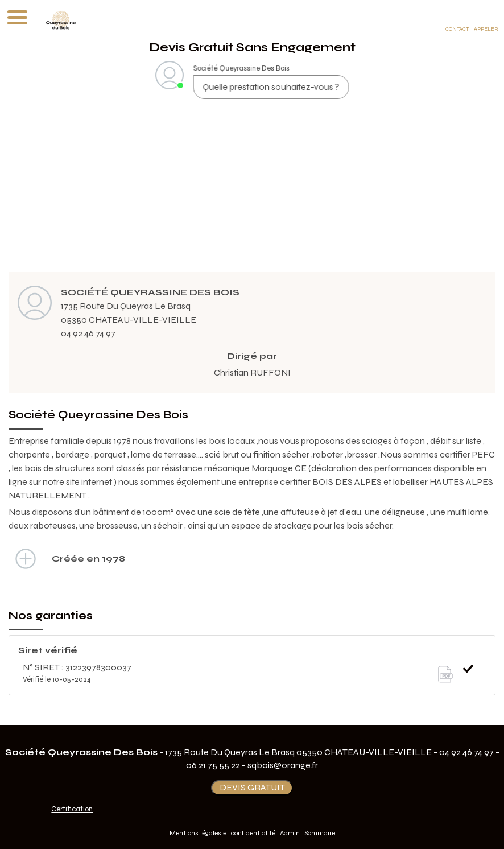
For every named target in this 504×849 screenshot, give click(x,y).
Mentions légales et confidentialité (222, 833)
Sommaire (320, 833)
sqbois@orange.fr (283, 765)
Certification (72, 809)
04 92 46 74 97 (88, 333)
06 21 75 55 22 (213, 765)
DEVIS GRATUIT (252, 787)
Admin (290, 833)
